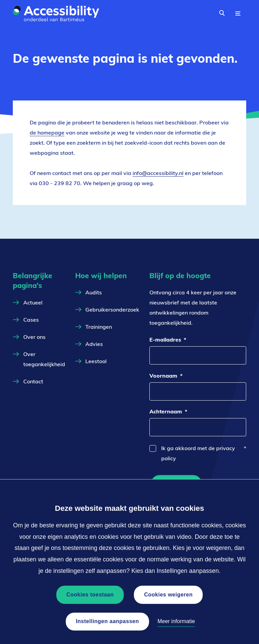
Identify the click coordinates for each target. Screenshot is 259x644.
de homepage (47, 133)
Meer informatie (176, 621)
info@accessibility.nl (158, 173)
